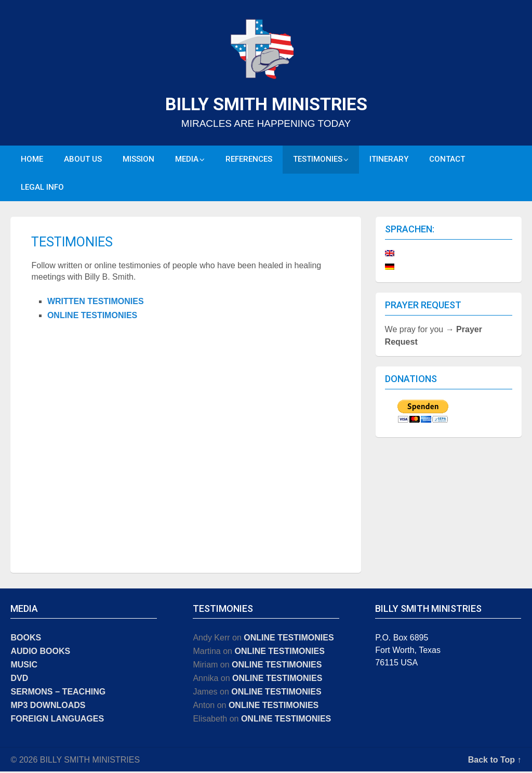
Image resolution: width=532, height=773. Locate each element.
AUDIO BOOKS (40, 653)
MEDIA (187, 160)
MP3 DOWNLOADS (48, 707)
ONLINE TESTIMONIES (92, 317)
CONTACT (447, 160)
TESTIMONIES (318, 160)
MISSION (138, 160)
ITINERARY (389, 160)
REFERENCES (249, 160)
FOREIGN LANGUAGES (57, 720)
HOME (32, 160)
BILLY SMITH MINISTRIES (266, 104)
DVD (19, 680)
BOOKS (26, 639)
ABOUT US (83, 160)
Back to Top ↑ (495, 761)
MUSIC (24, 666)
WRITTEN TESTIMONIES (96, 302)
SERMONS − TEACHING (58, 693)
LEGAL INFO (42, 188)
